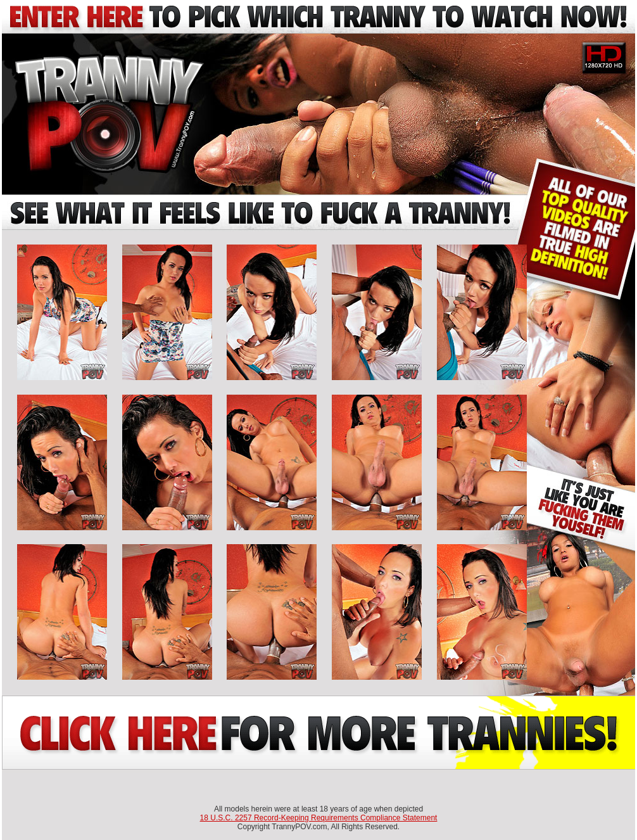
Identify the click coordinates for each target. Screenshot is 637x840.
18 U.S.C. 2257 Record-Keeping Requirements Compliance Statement (319, 818)
